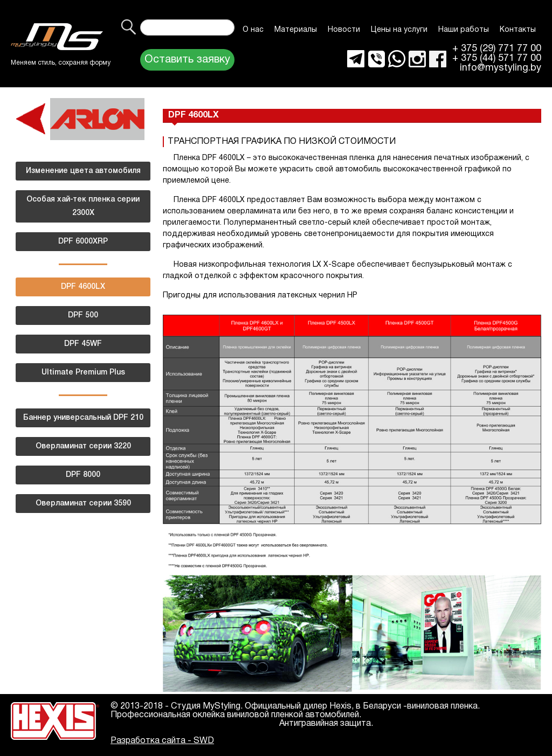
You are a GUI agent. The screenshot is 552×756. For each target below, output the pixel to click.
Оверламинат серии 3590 (83, 504)
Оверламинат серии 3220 (83, 446)
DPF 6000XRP (83, 242)
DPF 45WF (83, 344)
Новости (344, 30)
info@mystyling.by (501, 68)
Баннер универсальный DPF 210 (83, 418)
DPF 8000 (83, 475)
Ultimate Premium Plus (83, 373)
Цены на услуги (399, 30)
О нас (253, 30)
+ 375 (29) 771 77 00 (497, 49)
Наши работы (464, 30)
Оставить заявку (187, 60)
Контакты (518, 30)
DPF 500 (83, 315)
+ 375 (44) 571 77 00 (497, 59)
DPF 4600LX (83, 287)
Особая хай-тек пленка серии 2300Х (83, 206)
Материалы (296, 30)
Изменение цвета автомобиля (83, 171)
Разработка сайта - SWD (162, 741)
